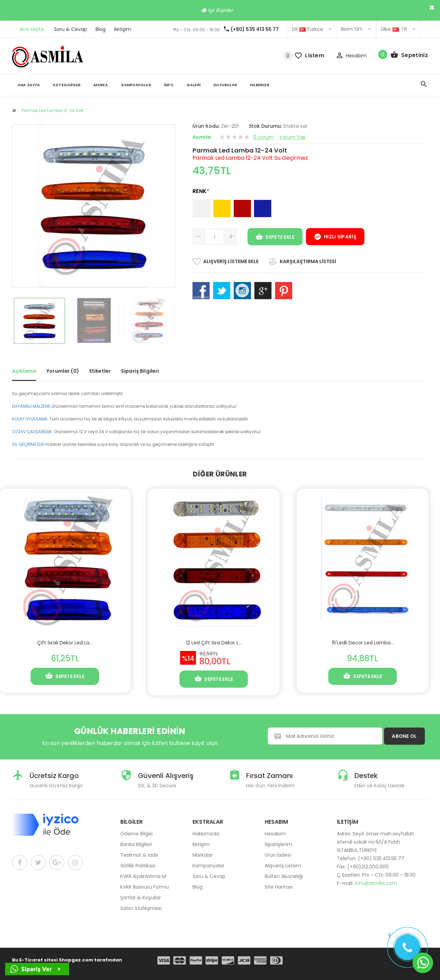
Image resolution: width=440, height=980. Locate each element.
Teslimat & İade (139, 855)
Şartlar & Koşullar (141, 898)
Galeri (194, 85)
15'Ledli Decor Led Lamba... (363, 643)
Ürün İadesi (278, 855)
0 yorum (263, 137)
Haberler (260, 85)
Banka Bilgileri (136, 844)
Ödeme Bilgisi (136, 834)
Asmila (202, 137)
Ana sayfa (32, 29)
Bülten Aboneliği (284, 876)
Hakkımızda (206, 834)
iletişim (123, 29)
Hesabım (275, 834)
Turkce (312, 29)
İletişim (201, 844)
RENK (201, 191)
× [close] (432, 8)
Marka (101, 85)
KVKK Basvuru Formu (145, 887)
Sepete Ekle (275, 237)
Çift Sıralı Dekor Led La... (65, 643)
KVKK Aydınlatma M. (144, 876)
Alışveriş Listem (283, 866)
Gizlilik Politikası (138, 866)
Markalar (203, 855)
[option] (39, 321)
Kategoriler (67, 85)
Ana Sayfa (29, 85)
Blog (101, 29)
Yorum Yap (293, 137)
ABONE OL (404, 736)
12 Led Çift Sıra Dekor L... (214, 643)
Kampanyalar (136, 85)
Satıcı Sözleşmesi (141, 908)
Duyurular (225, 85)
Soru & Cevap (70, 29)
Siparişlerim (278, 844)
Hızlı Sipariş (335, 237)
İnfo (169, 85)
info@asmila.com (376, 883)
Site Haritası (279, 887)
